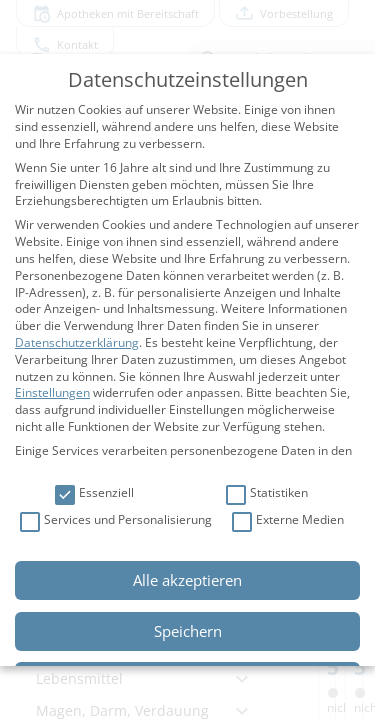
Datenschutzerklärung (77, 342)
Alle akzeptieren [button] (187, 580)
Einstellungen (52, 392)
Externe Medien (288, 520)
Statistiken (267, 493)
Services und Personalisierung (116, 520)
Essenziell (94, 493)
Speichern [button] (188, 631)
